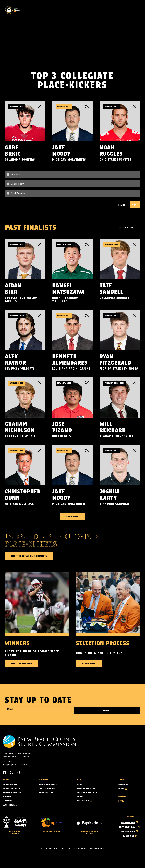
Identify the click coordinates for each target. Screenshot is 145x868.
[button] (138, 10)
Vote (135, 205)
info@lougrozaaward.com (15, 764)
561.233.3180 (9, 761)
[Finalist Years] (129, 227)
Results (121, 205)
